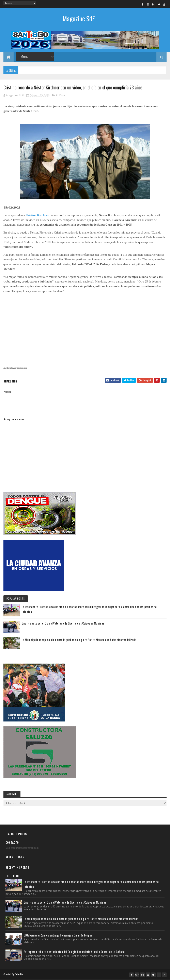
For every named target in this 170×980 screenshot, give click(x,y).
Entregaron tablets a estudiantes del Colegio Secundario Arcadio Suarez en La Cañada (74, 952)
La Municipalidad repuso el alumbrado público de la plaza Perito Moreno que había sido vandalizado (79, 640)
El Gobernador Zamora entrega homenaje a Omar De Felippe (58, 935)
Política (60, 96)
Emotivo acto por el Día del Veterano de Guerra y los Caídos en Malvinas (63, 623)
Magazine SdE (79, 18)
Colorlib (19, 974)
